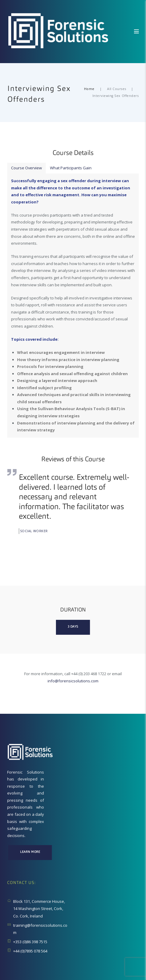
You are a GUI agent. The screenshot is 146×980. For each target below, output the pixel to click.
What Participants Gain (71, 168)
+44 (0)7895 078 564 (30, 951)
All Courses (117, 89)
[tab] (27, 168)
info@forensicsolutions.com (73, 681)
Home (89, 89)
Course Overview (27, 168)
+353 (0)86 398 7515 (30, 942)
